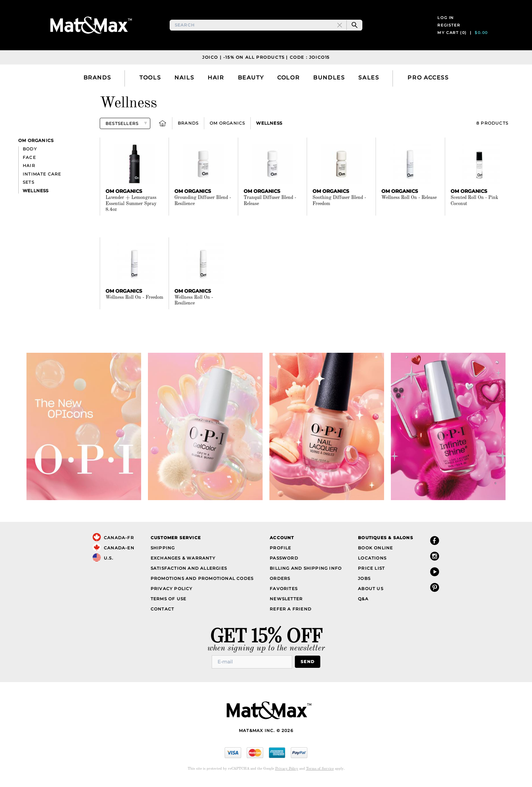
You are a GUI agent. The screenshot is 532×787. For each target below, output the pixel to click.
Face (29, 161)
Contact (162, 613)
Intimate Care (42, 178)
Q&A (363, 603)
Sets (28, 187)
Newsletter (286, 603)
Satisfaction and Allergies (189, 572)
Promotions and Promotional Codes (202, 582)
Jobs (364, 582)
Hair (29, 170)
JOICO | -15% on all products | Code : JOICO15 (266, 61)
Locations (372, 562)
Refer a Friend (291, 613)
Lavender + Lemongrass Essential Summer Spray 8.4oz (131, 208)
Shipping (163, 552)
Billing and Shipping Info (306, 572)
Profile (280, 552)
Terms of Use (168, 603)
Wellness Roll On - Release (409, 202)
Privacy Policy (172, 593)
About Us (371, 593)
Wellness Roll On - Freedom (134, 301)
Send (308, 666)
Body (30, 153)
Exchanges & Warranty (183, 562)
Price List (371, 572)
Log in (446, 20)
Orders (280, 582)
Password (284, 562)
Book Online (375, 552)
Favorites (284, 593)
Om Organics (227, 127)
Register (449, 27)
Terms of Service (320, 773)
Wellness (269, 127)
